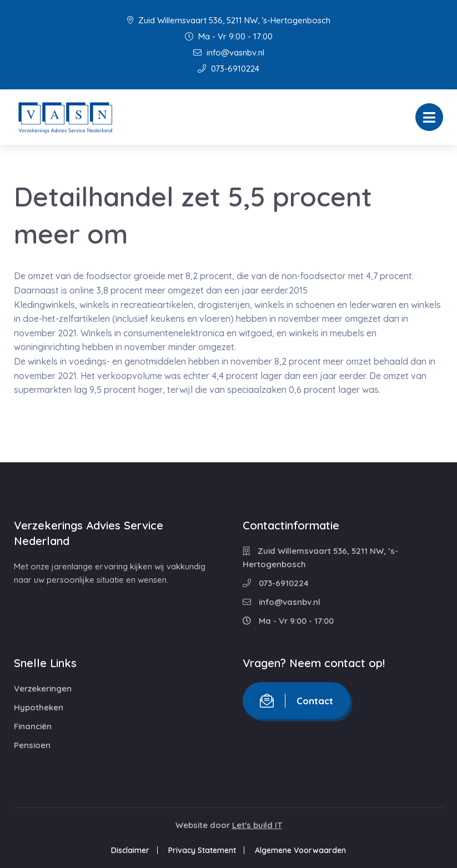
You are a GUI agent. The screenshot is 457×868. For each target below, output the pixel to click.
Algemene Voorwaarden (300, 850)
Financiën (33, 726)
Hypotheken (39, 707)
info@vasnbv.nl (229, 52)
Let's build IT (257, 825)
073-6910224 (228, 69)
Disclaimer (130, 850)
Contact (297, 701)
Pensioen (32, 745)
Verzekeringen (43, 688)
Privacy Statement (202, 850)
